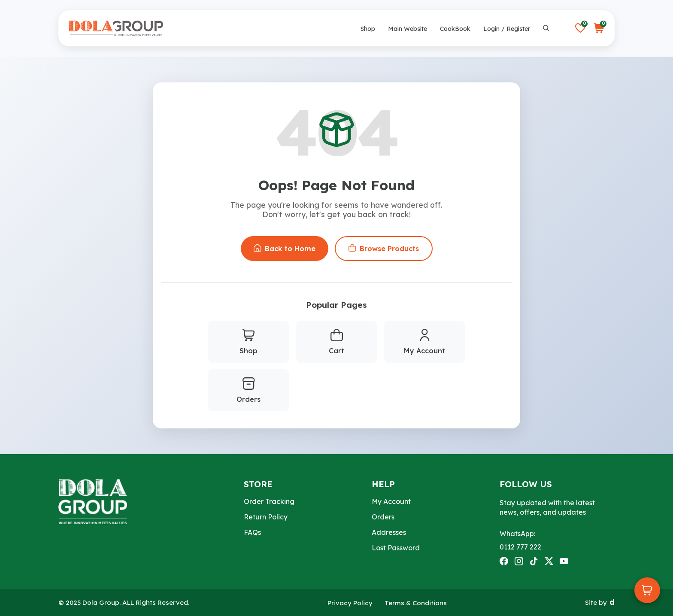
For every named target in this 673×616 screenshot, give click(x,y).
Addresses (389, 532)
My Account (424, 342)
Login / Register (507, 29)
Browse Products (384, 249)
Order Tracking (269, 501)
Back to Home (285, 249)
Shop (368, 29)
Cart (336, 342)
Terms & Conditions (416, 603)
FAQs (252, 532)
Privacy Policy (350, 603)
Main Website (408, 29)
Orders (249, 391)
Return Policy (266, 517)
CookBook (455, 29)
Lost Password (396, 548)
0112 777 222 (520, 547)
